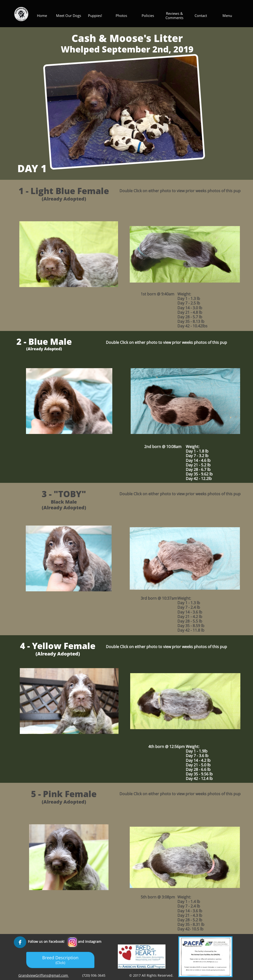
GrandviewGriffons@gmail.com (44, 975)
